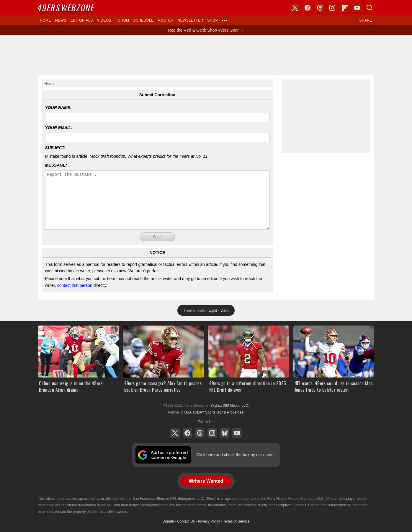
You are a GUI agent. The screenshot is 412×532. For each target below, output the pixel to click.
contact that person (75, 285)
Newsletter (191, 20)
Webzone (66, 8)
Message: (56, 165)
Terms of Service (236, 521)
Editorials (82, 20)
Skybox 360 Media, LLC (229, 406)
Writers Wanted (206, 481)
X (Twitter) (175, 433)
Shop (212, 20)
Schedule (143, 20)
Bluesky (225, 433)
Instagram (212, 433)
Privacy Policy (209, 521)
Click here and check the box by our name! (235, 455)
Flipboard (345, 8)
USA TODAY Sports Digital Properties (214, 412)
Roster (166, 20)
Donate (168, 521)
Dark (224, 310)
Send (157, 237)
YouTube (237, 433)
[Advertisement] (206, 55)
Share (366, 20)
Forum (122, 20)
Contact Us (186, 521)
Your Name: (58, 108)
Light (213, 310)
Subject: (55, 148)
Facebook (187, 433)
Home (45, 20)
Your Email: (59, 128)
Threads (200, 433)
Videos (104, 20)
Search (370, 8)
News (61, 20)
